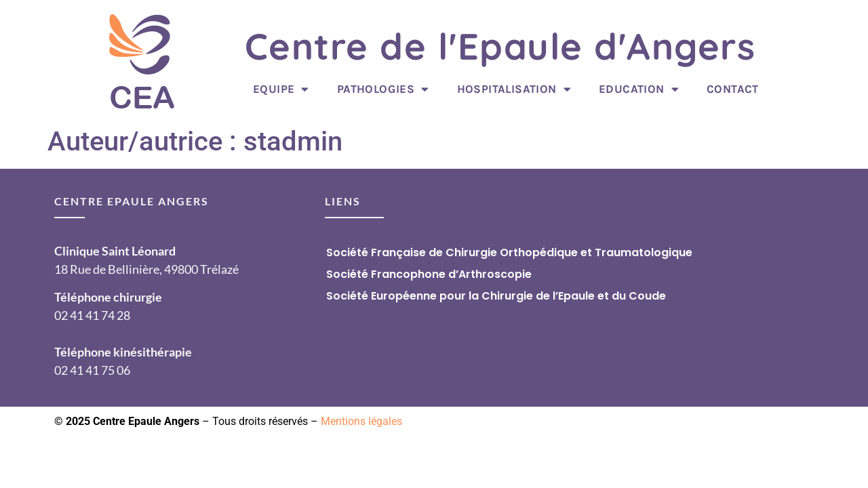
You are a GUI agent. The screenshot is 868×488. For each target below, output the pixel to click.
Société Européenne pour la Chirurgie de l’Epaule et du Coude (496, 296)
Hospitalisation (514, 89)
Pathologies (383, 89)
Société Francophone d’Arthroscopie (429, 274)
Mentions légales (361, 421)
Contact (733, 89)
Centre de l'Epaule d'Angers (500, 46)
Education (639, 89)
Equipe (281, 89)
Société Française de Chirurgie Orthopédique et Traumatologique (509, 252)
